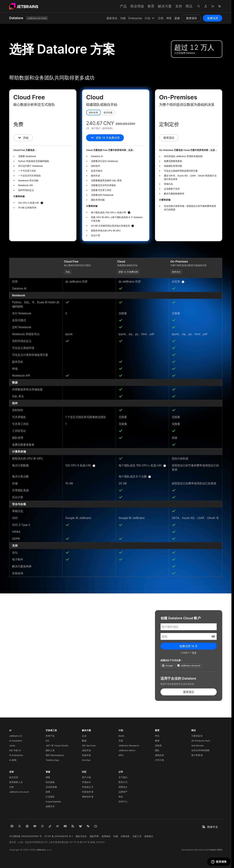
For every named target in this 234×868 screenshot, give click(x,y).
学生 (157, 736)
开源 (121, 741)
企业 (84, 736)
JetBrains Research (129, 745)
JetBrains (41, 850)
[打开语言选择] (219, 6)
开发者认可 (88, 787)
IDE (47, 741)
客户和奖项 (197, 755)
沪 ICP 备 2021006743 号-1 (59, 836)
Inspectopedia (53, 801)
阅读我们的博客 (28, 677)
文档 (161, 18)
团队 (157, 750)
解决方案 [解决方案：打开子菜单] (165, 6)
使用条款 (106, 836)
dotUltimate (197, 745)
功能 (123, 18)
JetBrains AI (16, 736)
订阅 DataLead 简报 (32, 688)
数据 (84, 741)
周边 (121, 797)
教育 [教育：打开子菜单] (151, 6)
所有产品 (50, 736)
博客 (169, 18)
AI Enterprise (16, 755)
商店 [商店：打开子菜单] (189, 6)
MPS (121, 755)
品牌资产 (123, 792)
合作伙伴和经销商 (200, 750)
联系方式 (123, 782)
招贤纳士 (123, 787)
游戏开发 (86, 755)
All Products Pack (201, 741)
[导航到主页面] (24, 6)
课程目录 (159, 755)
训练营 (158, 745)
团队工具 (50, 750)
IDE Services (89, 745)
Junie (12, 745)
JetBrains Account (19, 792)
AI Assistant (15, 741)
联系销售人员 (16, 782)
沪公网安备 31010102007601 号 (25, 836)
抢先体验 (50, 782)
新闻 (48, 792)
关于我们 (123, 777)
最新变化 (112, 18)
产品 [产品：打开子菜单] (123, 6)
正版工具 (137, 836)
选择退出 (149, 836)
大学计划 (159, 760)
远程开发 (86, 750)
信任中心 (123, 801)
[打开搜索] (199, 6)
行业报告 (50, 797)
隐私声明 (94, 836)
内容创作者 (88, 792)
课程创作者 (88, 797)
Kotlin (121, 736)
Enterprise (135, 18)
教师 (157, 741)
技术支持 (14, 777)
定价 (177, 18)
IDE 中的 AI (15, 750)
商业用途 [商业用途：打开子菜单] (137, 6)
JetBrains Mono (127, 750)
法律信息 (125, 836)
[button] (213, 636)
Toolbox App (52, 760)
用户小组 (86, 777)
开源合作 (86, 782)
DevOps (86, 760)
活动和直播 (51, 787)
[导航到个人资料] (206, 6)
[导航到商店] (213, 6)
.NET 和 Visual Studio (57, 745)
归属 (116, 836)
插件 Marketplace (55, 755)
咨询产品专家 (26, 667)
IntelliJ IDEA (216, 850)
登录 (194, 653)
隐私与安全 (81, 836)
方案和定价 (197, 736)
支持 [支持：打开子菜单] (179, 6)
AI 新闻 (13, 760)
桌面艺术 (50, 806)
